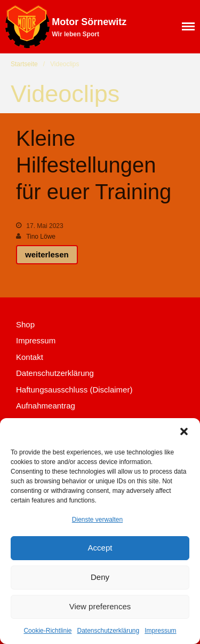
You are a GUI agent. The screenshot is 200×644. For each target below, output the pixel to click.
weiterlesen (47, 254)
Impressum (160, 631)
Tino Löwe (41, 237)
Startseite (24, 64)
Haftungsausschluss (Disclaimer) (74, 390)
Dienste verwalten (97, 520)
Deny (100, 577)
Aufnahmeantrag (46, 406)
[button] (184, 431)
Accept (100, 548)
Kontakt (30, 357)
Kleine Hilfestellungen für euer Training (94, 165)
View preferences (100, 606)
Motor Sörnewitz (89, 22)
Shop (25, 324)
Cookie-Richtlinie (47, 631)
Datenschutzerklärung (108, 631)
